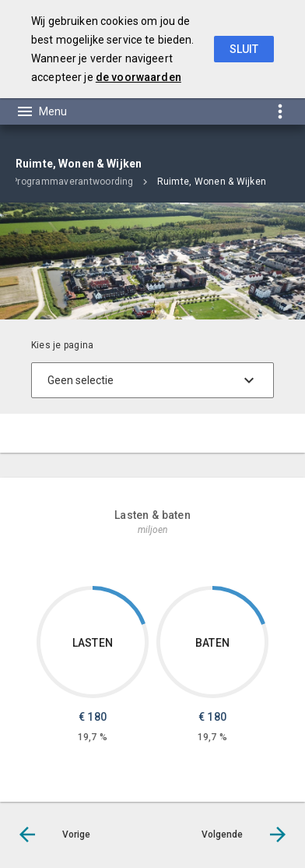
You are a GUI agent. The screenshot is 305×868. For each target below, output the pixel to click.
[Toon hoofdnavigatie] (41, 111)
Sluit (244, 49)
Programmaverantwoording (73, 182)
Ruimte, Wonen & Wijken (212, 182)
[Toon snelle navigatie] (280, 111)
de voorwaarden (138, 77)
